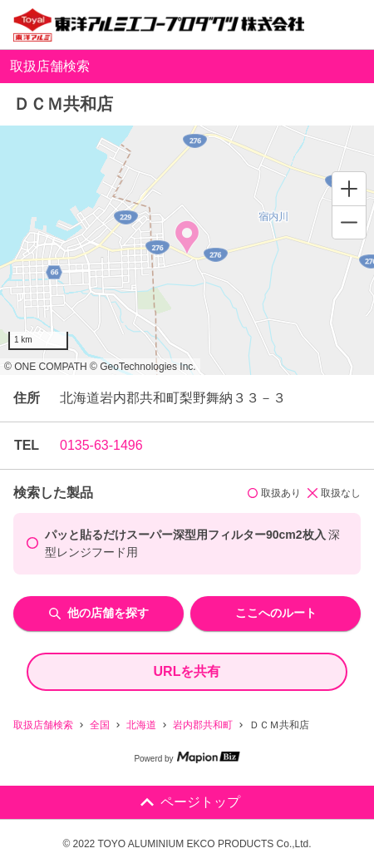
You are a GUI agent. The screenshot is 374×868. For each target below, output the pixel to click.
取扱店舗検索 (43, 725)
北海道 (141, 725)
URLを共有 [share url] (187, 671)
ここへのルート (276, 613)
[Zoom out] (349, 222)
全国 (100, 725)
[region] (187, 250)
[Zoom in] (349, 189)
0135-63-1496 (101, 445)
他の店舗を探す (99, 613)
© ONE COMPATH (46, 367)
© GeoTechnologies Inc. (143, 367)
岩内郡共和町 (203, 725)
